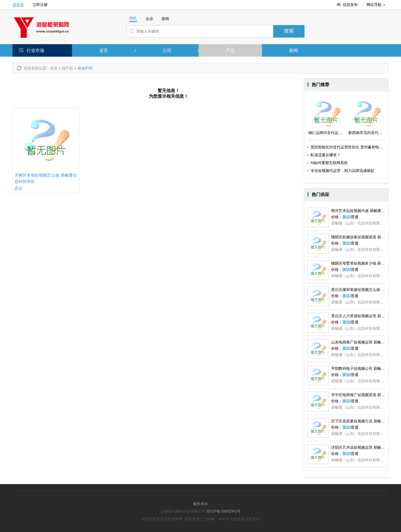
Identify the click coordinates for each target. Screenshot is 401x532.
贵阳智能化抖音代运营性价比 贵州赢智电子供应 (350, 147)
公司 (167, 50)
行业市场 (35, 50)
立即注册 (40, 5)
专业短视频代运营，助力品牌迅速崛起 (342, 171)
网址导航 (376, 5)
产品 (230, 50)
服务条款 (200, 504)
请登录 (18, 5)
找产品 (67, 68)
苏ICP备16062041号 (224, 511)
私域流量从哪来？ (325, 155)
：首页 (52, 68)
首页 (104, 50)
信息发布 (350, 5)
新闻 (294, 50)
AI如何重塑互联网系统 (329, 163)
